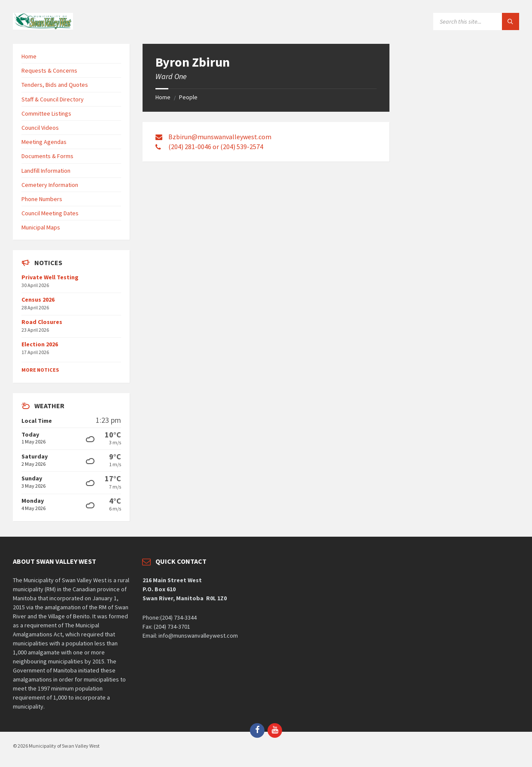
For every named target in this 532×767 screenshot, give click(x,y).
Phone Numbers (42, 199)
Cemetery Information (50, 185)
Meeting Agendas (44, 142)
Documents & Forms (47, 156)
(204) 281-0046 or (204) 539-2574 (216, 147)
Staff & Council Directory (53, 99)
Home (163, 97)
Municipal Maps (41, 227)
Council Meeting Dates (50, 213)
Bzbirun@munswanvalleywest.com (220, 137)
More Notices (40, 370)
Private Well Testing (50, 277)
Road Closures (42, 322)
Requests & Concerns (49, 70)
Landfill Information (46, 171)
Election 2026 (40, 344)
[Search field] (476, 21)
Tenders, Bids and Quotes (55, 85)
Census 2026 (38, 299)
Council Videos (40, 128)
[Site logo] (43, 27)
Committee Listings (46, 113)
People (188, 97)
